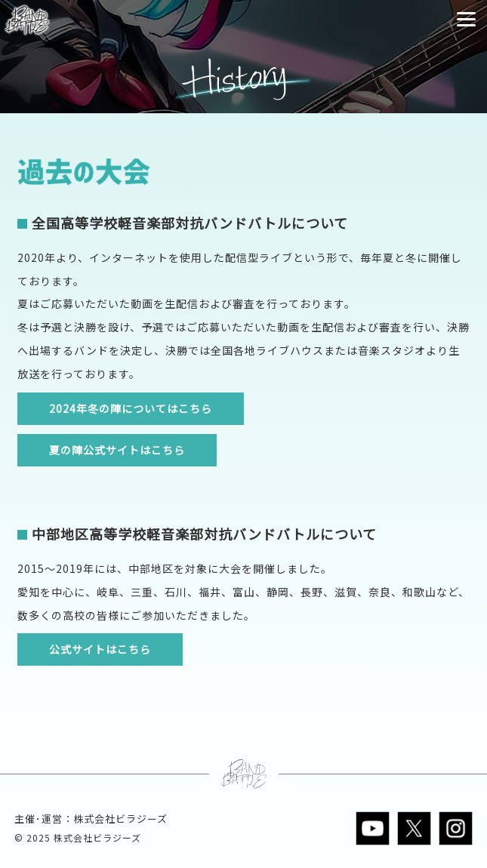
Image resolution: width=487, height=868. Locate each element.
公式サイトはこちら (100, 649)
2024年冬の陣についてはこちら (131, 408)
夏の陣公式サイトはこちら (117, 450)
